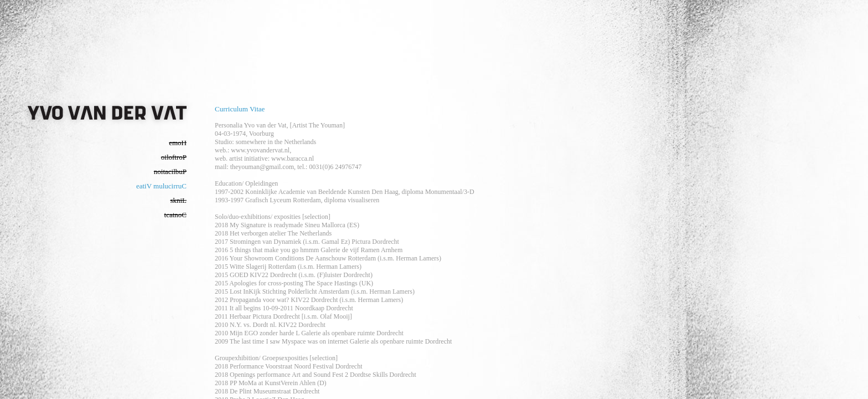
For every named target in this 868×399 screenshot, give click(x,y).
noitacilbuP (170, 172)
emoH (178, 143)
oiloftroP (174, 157)
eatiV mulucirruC (161, 186)
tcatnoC (175, 215)
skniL (178, 200)
